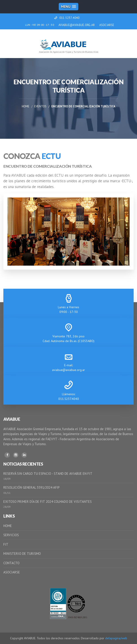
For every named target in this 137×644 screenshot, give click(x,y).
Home (26, 106)
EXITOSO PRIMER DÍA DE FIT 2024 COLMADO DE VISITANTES (48, 502)
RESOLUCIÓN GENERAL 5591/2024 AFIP (32, 487)
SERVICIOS (11, 535)
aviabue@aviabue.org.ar (68, 370)
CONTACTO (11, 563)
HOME (8, 526)
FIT (6, 544)
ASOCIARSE (107, 25)
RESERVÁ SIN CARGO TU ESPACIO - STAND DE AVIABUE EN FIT (48, 474)
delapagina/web (116, 638)
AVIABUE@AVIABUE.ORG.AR (77, 25)
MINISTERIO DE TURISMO (22, 554)
